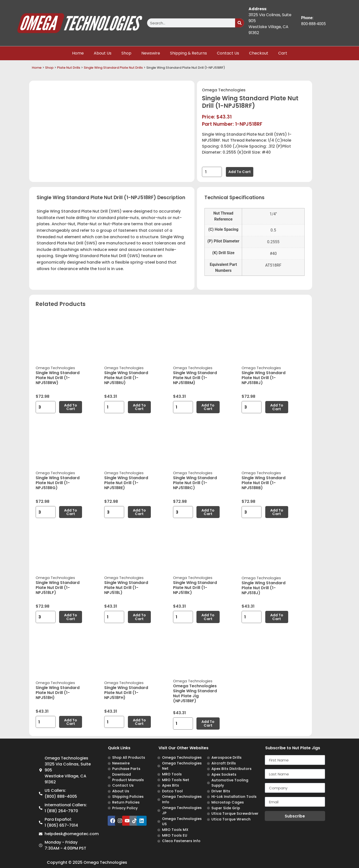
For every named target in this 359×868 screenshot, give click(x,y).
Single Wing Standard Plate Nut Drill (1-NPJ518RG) (58, 483)
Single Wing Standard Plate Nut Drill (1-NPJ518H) (58, 693)
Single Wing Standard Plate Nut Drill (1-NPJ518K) (195, 588)
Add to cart (240, 172)
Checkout (259, 53)
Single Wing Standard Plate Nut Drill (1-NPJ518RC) (195, 483)
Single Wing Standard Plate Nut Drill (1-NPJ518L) (126, 588)
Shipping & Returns (188, 53)
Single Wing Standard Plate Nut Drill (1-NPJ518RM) (195, 378)
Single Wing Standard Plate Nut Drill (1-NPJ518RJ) (264, 378)
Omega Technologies (224, 90)
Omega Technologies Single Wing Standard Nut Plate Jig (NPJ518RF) (195, 693)
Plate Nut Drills (69, 68)
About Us (103, 53)
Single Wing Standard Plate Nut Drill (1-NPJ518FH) (126, 693)
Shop (126, 53)
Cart (283, 53)
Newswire (151, 53)
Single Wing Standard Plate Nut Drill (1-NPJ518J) (264, 588)
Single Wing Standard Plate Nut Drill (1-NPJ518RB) (264, 483)
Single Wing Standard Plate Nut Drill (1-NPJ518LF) (58, 588)
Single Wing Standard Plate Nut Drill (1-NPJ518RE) (126, 483)
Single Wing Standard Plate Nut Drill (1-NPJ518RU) (126, 378)
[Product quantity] (212, 172)
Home (78, 53)
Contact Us (228, 53)
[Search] (240, 23)
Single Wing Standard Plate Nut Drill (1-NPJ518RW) (58, 378)
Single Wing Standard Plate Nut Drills (113, 68)
